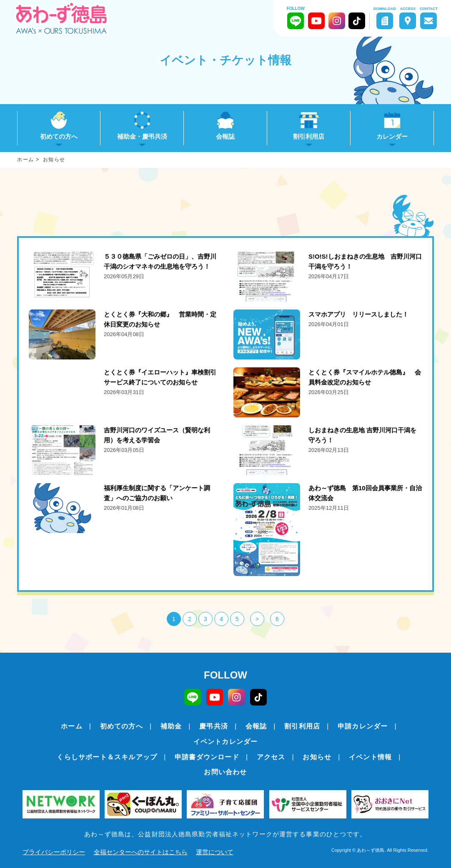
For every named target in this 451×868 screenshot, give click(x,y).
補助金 (171, 726)
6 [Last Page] (277, 619)
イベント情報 (370, 757)
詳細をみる (123, 277)
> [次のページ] (257, 619)
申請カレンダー (363, 726)
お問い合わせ (225, 772)
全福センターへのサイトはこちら (141, 852)
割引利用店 (302, 726)
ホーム (72, 726)
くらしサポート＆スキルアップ (107, 757)
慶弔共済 (214, 726)
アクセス (271, 757)
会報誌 (225, 136)
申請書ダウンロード (207, 757)
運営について (215, 852)
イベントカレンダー (226, 742)
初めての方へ (122, 726)
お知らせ (317, 757)
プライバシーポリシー (54, 852)
